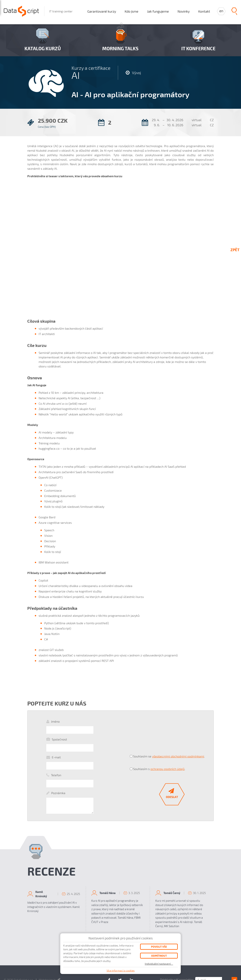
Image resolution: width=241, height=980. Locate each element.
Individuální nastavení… (159, 964)
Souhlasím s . (159, 744)
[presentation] (159, 725)
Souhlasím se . (169, 737)
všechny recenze (121, 910)
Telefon (56, 752)
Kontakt (204, 11)
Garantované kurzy (102, 11)
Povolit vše (159, 947)
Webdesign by (50, 942)
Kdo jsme (132, 11)
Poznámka (58, 763)
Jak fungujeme (158, 11)
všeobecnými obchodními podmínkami (178, 737)
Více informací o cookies (121, 970)
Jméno (55, 721)
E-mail (56, 742)
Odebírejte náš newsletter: (187, 941)
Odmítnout (159, 956)
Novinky (184, 11)
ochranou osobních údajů (167, 744)
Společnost (59, 732)
